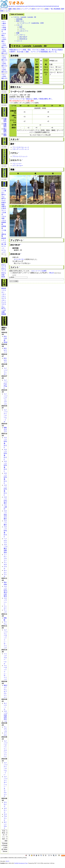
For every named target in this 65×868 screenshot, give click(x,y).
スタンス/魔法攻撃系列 (5, 549)
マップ (4, 141)
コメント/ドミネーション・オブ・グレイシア (5, 787)
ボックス (4, 173)
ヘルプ (7, 11)
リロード (39, 9)
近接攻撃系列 (5, 120)
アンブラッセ (5, 729)
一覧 (51, 9)
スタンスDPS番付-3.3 (4, 77)
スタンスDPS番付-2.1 (4, 58)
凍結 (14, 9)
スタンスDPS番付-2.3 (4, 70)
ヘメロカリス (5, 541)
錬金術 (4, 238)
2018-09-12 (23, 39)
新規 (47, 9)
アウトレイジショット (20, 156)
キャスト (4, 98)
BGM (3, 277)
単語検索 (57, 9)
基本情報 (19, 19)
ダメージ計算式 (4, 212)
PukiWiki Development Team (21, 863)
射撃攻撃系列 (5, 125)
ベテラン (22, 29)
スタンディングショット (21, 149)
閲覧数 (4, 314)
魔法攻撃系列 (5, 130)
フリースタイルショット (21, 147)
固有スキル (20, 21)
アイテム (4, 85)
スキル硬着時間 (4, 222)
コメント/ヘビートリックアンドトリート (5, 749)
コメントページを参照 (39, 271)
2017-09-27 (23, 37)
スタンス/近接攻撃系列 (5, 715)
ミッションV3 (4, 156)
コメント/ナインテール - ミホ (5, 416)
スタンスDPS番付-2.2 (4, 64)
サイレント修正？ (4, 191)
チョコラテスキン (4, 304)
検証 (4, 184)
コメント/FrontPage (5, 384)
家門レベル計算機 (4, 310)
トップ (3, 9)
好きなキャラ (5, 360)
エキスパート (24, 31)
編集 (10, 9)
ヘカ (5, 721)
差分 (19, 9)
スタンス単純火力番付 (5, 515)
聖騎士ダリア (5, 430)
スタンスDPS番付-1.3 (4, 51)
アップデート (21, 35)
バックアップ (26, 9)
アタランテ (5, 818)
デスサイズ (5, 804)
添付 (33, 9)
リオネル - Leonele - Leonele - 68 (25, 17)
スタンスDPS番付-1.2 (4, 45)
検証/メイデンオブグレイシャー (5, 691)
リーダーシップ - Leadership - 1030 (31, 23)
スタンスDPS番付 (4, 39)
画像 (18, 33)
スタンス (4, 112)
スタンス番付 (5, 523)
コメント (19, 41)
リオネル (16, 3)
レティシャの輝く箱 (4, 242)
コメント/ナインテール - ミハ (5, 769)
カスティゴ (5, 810)
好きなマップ (5, 350)
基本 (21, 27)
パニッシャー (17, 164)
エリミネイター (18, 166)
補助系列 (5, 135)
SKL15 (51, 273)
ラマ (5, 814)
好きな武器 (5, 338)
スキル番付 (5, 507)
